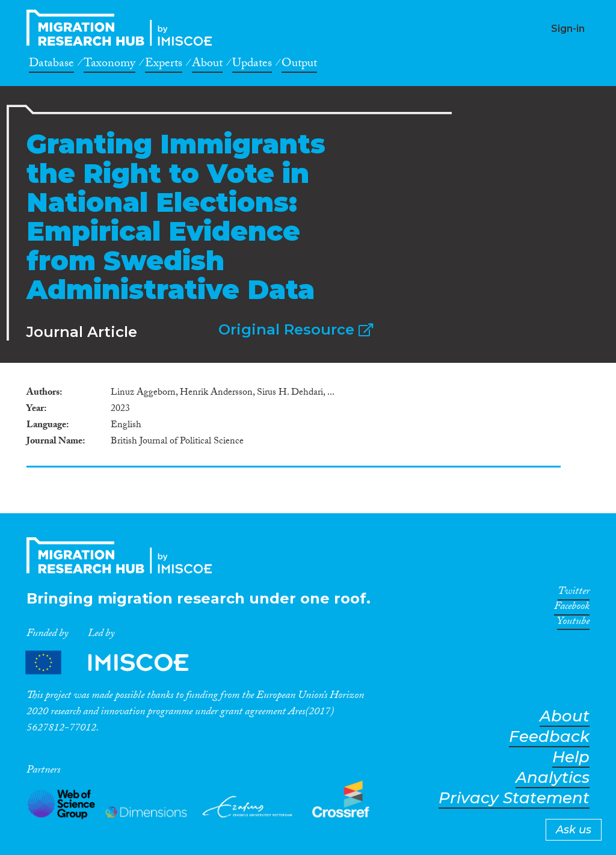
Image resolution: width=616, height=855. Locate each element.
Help (571, 757)
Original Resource (296, 329)
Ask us (574, 830)
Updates (252, 65)
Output (299, 65)
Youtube (573, 623)
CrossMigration (123, 28)
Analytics (553, 778)
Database (51, 65)
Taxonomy (109, 65)
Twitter (574, 593)
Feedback (549, 737)
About (207, 65)
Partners (117, 662)
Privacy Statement (514, 798)
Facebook (572, 608)
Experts (164, 65)
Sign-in (568, 29)
